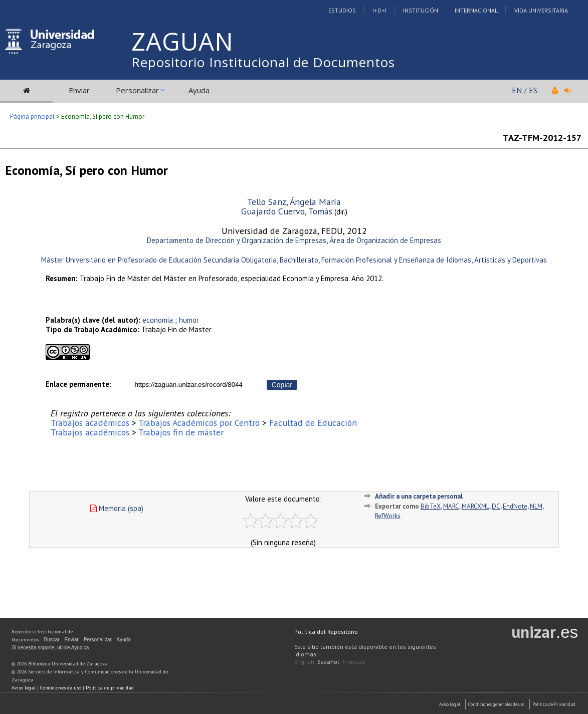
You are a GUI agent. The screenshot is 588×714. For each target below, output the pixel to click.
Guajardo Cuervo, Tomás (287, 211)
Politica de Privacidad (554, 704)
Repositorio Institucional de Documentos (263, 62)
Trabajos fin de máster (181, 432)
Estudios (342, 10)
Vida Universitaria (541, 10)
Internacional (476, 10)
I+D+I (379, 10)
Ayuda (199, 90)
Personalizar (137, 90)
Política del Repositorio (326, 632)
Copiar (282, 385)
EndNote (515, 506)
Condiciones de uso (61, 688)
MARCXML (475, 506)
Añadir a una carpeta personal (419, 496)
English (304, 662)
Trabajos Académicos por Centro (199, 423)
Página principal (32, 116)
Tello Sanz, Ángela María (294, 202)
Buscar (51, 640)
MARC (451, 506)
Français (354, 662)
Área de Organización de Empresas (385, 240)
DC (496, 506)
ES (533, 90)
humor (189, 320)
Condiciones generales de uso (496, 704)
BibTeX (431, 506)
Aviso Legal (450, 704)
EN (517, 90)
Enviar (79, 90)
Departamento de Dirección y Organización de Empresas (237, 240)
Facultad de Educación (313, 423)
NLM (536, 506)
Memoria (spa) (117, 508)
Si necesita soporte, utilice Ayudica (50, 648)
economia (158, 320)
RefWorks (388, 516)
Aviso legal (24, 688)
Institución (421, 10)
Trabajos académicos (90, 423)
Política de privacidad (110, 688)
